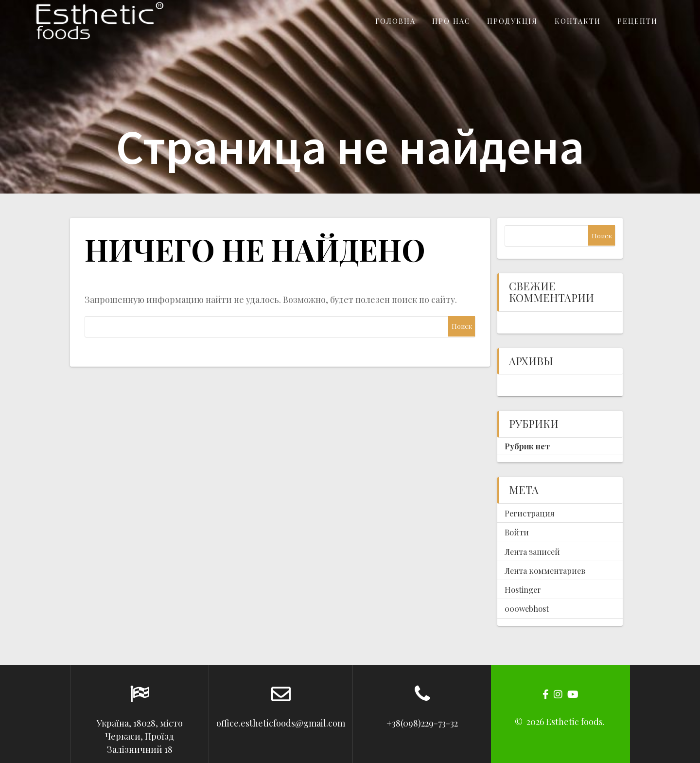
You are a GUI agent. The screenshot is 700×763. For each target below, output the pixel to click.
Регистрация (530, 513)
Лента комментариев (545, 570)
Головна (395, 21)
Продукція (512, 21)
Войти (517, 532)
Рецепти (638, 21)
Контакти (578, 21)
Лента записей (532, 551)
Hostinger (523, 589)
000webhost (527, 608)
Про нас (451, 21)
